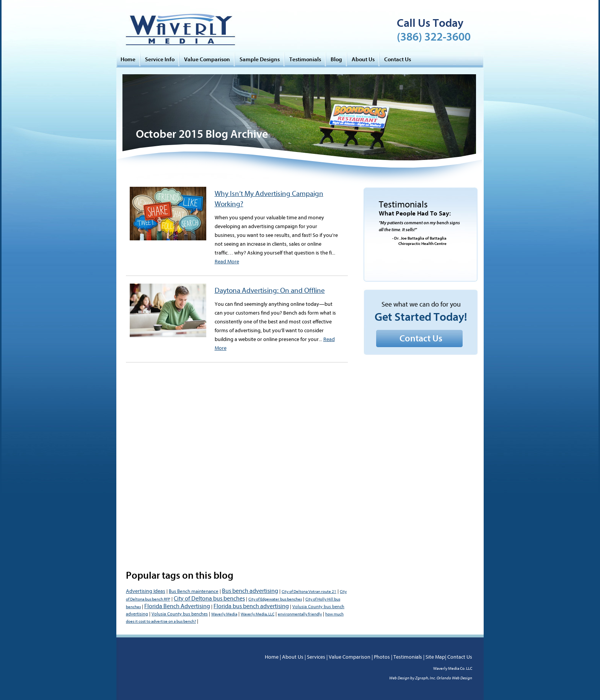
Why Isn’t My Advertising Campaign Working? (269, 199)
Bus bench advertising (250, 591)
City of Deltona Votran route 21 (309, 591)
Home (128, 59)
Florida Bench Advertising (177, 606)
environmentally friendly (300, 614)
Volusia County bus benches (180, 614)
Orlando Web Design (454, 678)
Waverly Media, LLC (258, 614)
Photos (382, 657)
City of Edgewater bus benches (275, 599)
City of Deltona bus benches (209, 599)
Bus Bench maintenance (194, 591)
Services (316, 657)
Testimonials (305, 59)
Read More (227, 262)
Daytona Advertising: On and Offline (270, 290)
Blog (336, 59)
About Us (363, 59)
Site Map (435, 657)
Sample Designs (260, 59)
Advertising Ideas (146, 591)
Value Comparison (207, 59)
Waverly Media (224, 614)
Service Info (160, 59)
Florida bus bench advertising (251, 606)
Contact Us (398, 59)
